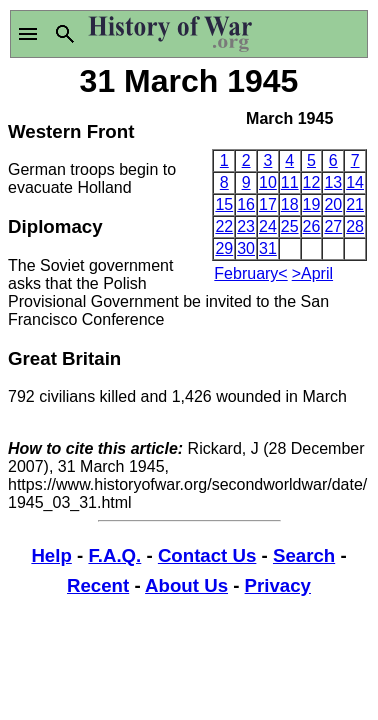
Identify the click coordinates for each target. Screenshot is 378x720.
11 (290, 182)
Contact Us (207, 555)
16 (246, 204)
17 (268, 204)
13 (333, 182)
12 (312, 182)
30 (246, 248)
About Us (186, 585)
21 (355, 204)
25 (290, 226)
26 (312, 226)
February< (250, 273)
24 (268, 226)
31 (268, 248)
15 (224, 204)
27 (333, 226)
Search (304, 555)
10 (268, 182)
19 (312, 204)
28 (355, 226)
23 (246, 226)
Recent (98, 585)
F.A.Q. (114, 555)
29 (224, 248)
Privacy (278, 585)
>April (312, 273)
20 (333, 204)
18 (290, 204)
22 (224, 226)
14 (355, 182)
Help (51, 555)
